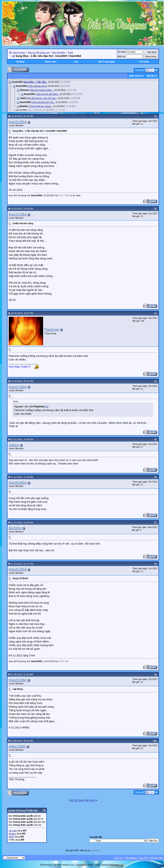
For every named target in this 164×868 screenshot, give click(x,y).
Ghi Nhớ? (151, 52)
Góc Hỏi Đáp (59, 52)
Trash (70, 52)
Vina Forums (19, 52)
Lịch (76, 62)
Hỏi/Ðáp (20, 62)
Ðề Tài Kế (90, 800)
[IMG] (11, 837)
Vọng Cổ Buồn (35, 110)
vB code (13, 831)
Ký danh (122, 52)
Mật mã (121, 56)
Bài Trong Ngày (107, 62)
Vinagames (131, 858)
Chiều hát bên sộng (37, 86)
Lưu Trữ (143, 858)
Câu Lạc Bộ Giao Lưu (39, 52)
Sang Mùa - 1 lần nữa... (36, 82)
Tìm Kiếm (144, 62)
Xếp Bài (150, 76)
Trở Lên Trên (156, 858)
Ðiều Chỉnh (135, 76)
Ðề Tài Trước (77, 800)
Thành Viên (51, 62)
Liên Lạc (119, 858)
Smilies (12, 834)
